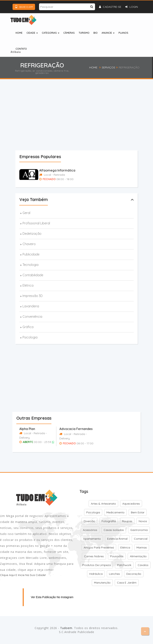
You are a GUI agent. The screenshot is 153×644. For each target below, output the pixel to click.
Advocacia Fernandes (76, 429)
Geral (26, 213)
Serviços (108, 67)
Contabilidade (33, 275)
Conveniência (32, 317)
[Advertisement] (84, 121)
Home (19, 33)
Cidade (32, 33)
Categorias (51, 33)
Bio (96, 33)
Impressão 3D (33, 296)
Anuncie (108, 33)
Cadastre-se (110, 7)
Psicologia (30, 337)
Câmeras (69, 33)
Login (132, 7)
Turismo (84, 33)
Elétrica (28, 285)
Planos (123, 33)
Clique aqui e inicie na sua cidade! (23, 575)
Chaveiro (29, 244)
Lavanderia (31, 306)
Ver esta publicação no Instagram (52, 597)
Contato (21, 49)
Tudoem (66, 628)
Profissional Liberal (36, 223)
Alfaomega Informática (57, 170)
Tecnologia (30, 265)
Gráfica (28, 327)
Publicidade (31, 254)
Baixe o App (24, 7)
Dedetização (32, 234)
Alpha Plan (27, 429)
